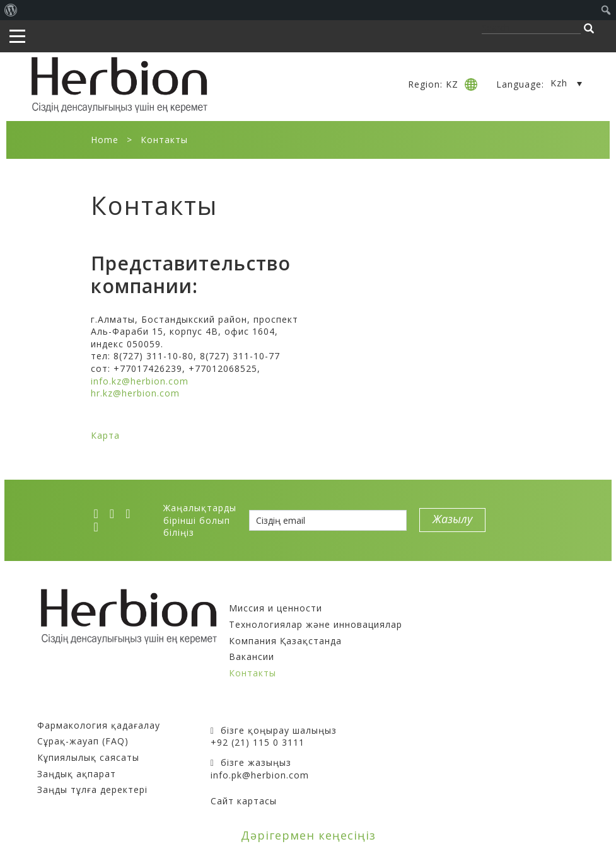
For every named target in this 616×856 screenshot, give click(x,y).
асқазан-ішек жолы (452, 604)
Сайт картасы (244, 801)
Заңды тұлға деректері (92, 789)
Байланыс (235, 709)
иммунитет (535, 604)
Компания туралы (275, 592)
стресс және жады (450, 641)
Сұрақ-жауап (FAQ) (83, 741)
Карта (105, 435)
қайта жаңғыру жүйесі (461, 629)
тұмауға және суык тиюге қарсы (485, 617)
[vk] (132, 514)
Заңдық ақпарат (77, 774)
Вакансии (252, 656)
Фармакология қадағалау (99, 725)
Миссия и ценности (276, 608)
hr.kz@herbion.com (135, 393)
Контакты (253, 673)
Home (105, 140)
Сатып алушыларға (87, 709)
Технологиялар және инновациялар (316, 624)
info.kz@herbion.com (140, 381)
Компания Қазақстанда (285, 641)
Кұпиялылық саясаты (88, 757)
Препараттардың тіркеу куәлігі (484, 592)
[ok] (100, 527)
